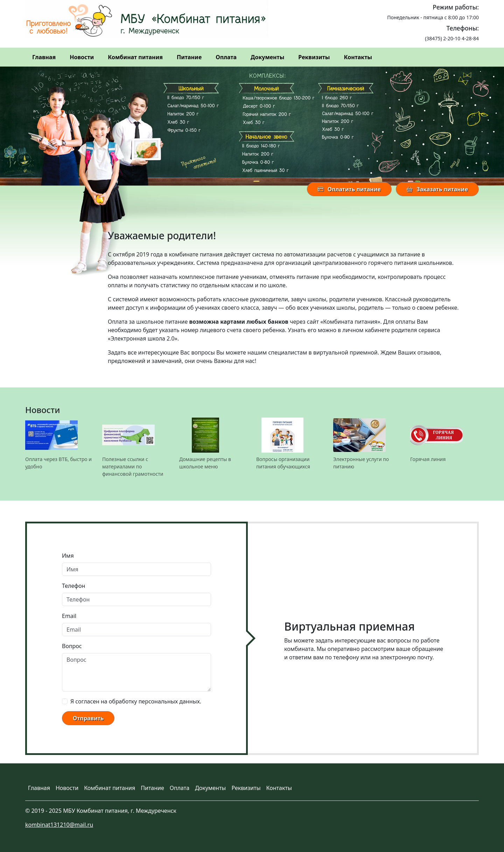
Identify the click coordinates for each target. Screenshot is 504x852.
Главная (44, 57)
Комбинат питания (135, 57)
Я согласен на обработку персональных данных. (136, 701)
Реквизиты (314, 57)
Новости (82, 57)
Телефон (73, 586)
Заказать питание (437, 189)
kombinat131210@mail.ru (59, 825)
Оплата (226, 57)
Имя (68, 556)
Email (69, 616)
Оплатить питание (349, 189)
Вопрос (72, 646)
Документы (267, 57)
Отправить (88, 718)
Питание (189, 57)
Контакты (358, 57)
